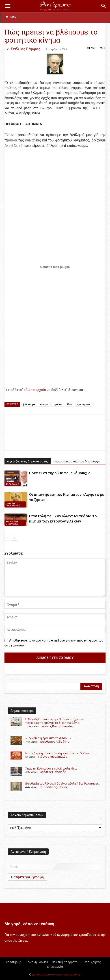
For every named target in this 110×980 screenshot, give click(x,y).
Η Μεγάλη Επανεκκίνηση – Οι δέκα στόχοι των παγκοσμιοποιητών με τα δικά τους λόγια (55, 721)
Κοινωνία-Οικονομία (12, 523)
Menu (12, 17)
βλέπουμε (29, 404)
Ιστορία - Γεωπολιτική (13, 504)
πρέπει (58, 404)
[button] (8, 6)
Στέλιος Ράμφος (25, 49)
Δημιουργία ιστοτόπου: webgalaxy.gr (56, 975)
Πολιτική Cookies (37, 962)
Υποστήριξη (14, 962)
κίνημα (44, 404)
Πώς (70, 404)
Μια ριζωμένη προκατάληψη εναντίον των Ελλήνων (58, 753)
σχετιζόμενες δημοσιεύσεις (28, 461)
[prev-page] (7, 538)
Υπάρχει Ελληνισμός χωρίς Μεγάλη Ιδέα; (51, 769)
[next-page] (14, 538)
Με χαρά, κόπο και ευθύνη (29, 924)
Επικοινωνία (55, 967)
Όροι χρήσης (92, 962)
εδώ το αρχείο (35, 390)
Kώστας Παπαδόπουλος (57, 726)
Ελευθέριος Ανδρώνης (55, 742)
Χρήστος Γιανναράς (53, 772)
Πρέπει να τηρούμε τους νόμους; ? (59, 473)
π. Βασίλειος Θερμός (54, 787)
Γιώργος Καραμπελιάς (53, 757)
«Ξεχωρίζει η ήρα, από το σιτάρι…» (48, 738)
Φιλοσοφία (13, 484)
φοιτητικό (84, 404)
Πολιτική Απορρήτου (66, 962)
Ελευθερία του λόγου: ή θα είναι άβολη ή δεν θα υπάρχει (62, 784)
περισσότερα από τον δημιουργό (77, 461)
